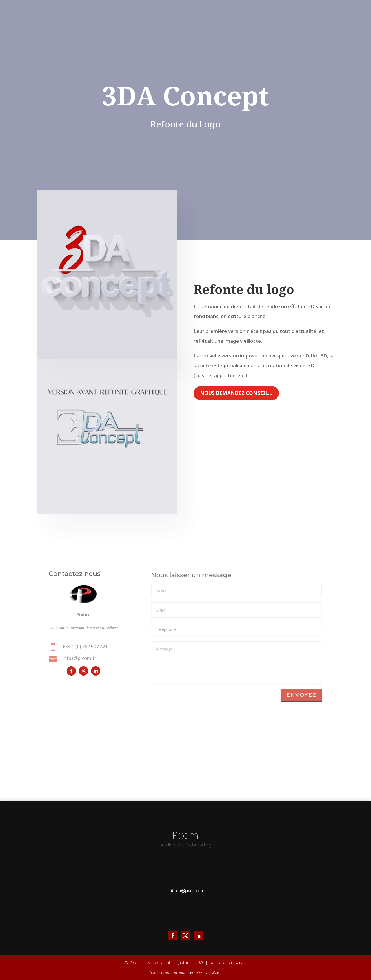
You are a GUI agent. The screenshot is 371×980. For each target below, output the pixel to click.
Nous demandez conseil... (236, 393)
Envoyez (301, 695)
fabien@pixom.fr (185, 890)
